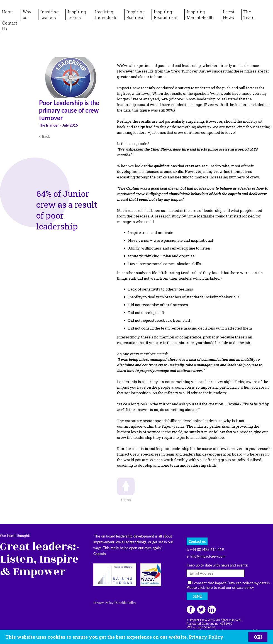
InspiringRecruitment (166, 15)
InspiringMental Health (200, 15)
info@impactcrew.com (208, 556)
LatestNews (229, 15)
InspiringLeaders (49, 15)
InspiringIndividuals (106, 15)
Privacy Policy (206, 637)
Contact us (197, 541)
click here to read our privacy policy (226, 587)
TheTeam (249, 15)
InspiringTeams (77, 15)
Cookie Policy (126, 603)
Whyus (27, 15)
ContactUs (10, 26)
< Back (44, 136)
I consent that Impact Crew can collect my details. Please (229, 585)
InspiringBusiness (136, 15)
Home (8, 12)
